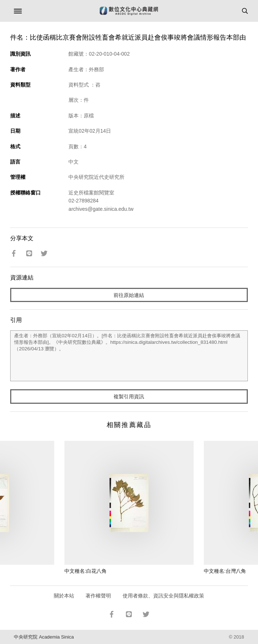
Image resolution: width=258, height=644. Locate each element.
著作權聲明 (98, 596)
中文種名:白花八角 (86, 571)
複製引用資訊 (129, 397)
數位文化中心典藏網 (129, 11)
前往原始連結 (129, 295)
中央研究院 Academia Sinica (44, 637)
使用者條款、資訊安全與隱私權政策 (163, 596)
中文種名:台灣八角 (225, 571)
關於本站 (64, 596)
